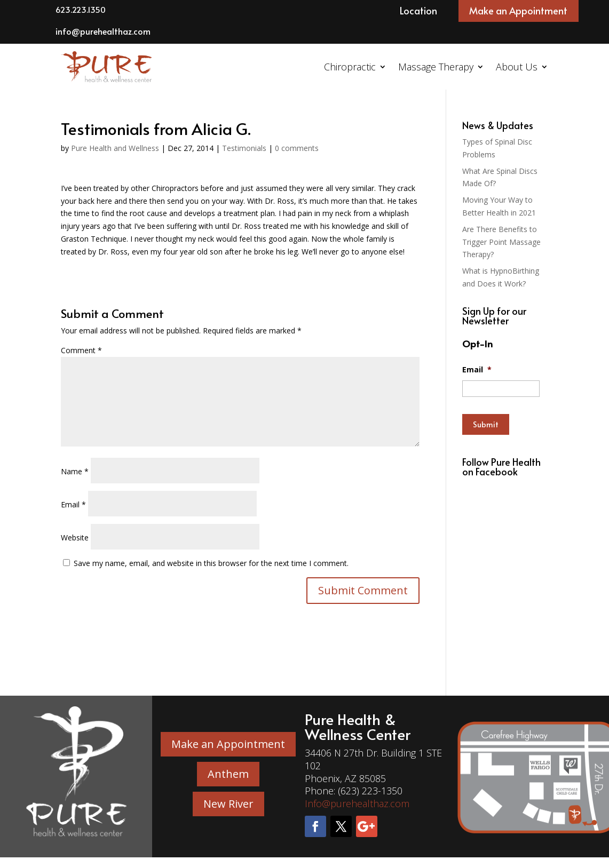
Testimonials (244, 148)
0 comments (297, 148)
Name (75, 471)
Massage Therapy (436, 67)
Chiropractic (350, 67)
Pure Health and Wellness (115, 148)
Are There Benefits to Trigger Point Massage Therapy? (501, 242)
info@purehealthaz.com (103, 31)
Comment (81, 350)
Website (75, 537)
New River (228, 804)
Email (73, 504)
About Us (517, 67)
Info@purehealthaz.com (357, 803)
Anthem (228, 774)
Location (418, 10)
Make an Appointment (518, 10)
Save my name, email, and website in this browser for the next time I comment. (211, 563)
